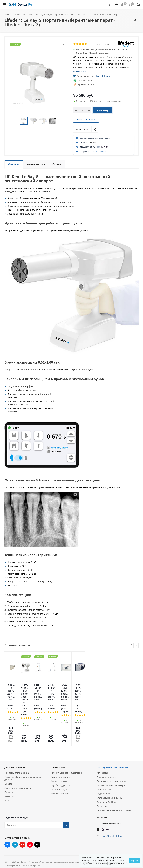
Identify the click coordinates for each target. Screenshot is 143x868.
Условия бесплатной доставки (66, 737)
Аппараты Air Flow (106, 767)
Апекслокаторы (105, 754)
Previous (131, 645)
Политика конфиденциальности (109, 863)
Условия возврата (60, 758)
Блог (7, 765)
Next (136, 645)
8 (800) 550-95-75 (87, 147)
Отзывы (9, 757)
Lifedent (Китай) (103, 76)
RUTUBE (37, 809)
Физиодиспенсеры (106, 742)
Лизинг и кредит (59, 754)
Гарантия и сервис (60, 742)
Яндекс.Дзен (30, 809)
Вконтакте (7, 809)
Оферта (8, 748)
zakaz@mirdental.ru (112, 801)
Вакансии (9, 761)
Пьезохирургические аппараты (113, 746)
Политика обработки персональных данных (23, 743)
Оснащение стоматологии (112, 732)
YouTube (22, 809)
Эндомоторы (103, 758)
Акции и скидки (59, 746)
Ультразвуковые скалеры (110, 762)
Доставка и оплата (98, 151)
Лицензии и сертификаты (18, 753)
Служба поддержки (60, 750)
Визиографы (103, 771)
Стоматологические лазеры (111, 750)
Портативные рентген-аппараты (114, 775)
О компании (58, 732)
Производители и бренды (18, 737)
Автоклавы (102, 737)
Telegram (15, 809)
